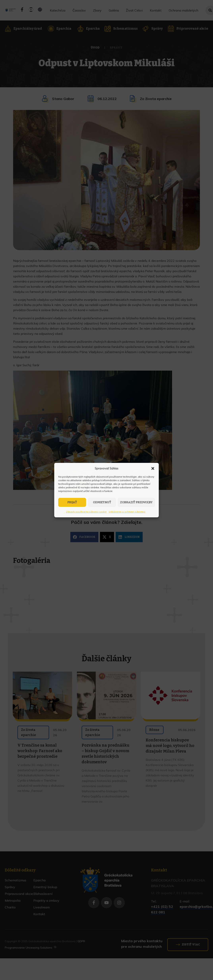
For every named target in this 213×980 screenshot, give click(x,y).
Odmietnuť (102, 502)
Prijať (72, 502)
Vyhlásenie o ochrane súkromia (127, 512)
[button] (153, 468)
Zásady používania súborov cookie (86, 512)
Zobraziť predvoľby (136, 502)
